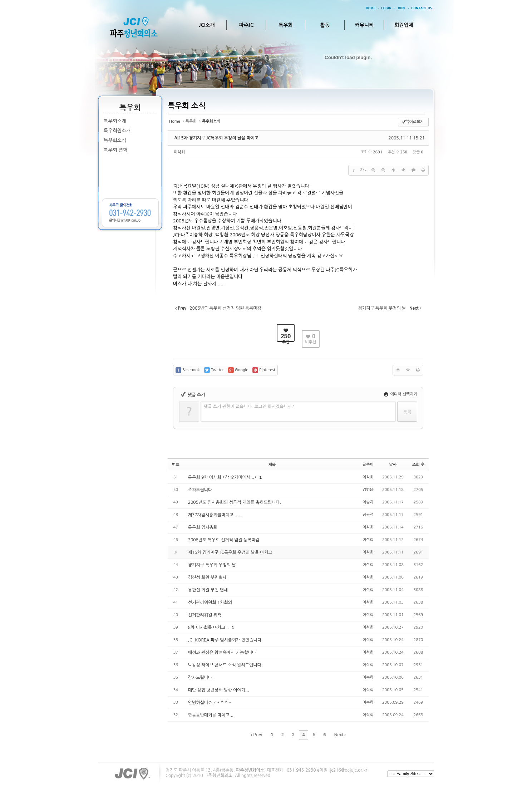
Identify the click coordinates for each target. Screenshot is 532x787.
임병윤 (368, 490)
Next (340, 735)
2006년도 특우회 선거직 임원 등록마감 (224, 540)
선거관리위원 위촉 (205, 615)
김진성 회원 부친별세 (207, 577)
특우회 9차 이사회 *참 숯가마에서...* (223, 477)
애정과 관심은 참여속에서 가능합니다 (222, 653)
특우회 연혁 (115, 150)
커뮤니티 (364, 25)
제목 (272, 465)
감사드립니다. (201, 678)
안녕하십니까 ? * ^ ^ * (210, 703)
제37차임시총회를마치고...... (215, 515)
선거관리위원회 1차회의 (210, 602)
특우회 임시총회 (203, 527)
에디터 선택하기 (401, 394)
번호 (176, 465)
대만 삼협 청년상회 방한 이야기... (219, 690)
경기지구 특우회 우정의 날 (212, 565)
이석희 (179, 152)
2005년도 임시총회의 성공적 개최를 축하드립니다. (235, 502)
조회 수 (418, 465)
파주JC (247, 25)
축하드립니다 (200, 490)
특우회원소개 (117, 131)
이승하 (368, 502)
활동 (325, 25)
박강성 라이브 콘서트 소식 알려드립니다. (225, 665)
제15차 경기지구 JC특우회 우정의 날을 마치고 (217, 138)
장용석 (368, 515)
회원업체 (404, 25)
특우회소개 (115, 121)
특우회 (285, 25)
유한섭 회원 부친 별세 (208, 590)
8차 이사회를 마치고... (209, 628)
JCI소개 (207, 25)
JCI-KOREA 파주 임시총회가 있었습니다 (225, 640)
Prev (256, 735)
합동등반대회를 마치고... (211, 715)
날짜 (393, 465)
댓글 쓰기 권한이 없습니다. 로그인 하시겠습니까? (249, 407)
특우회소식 (115, 140)
